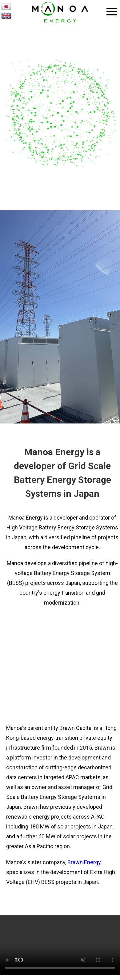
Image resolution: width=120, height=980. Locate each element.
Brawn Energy (84, 862)
